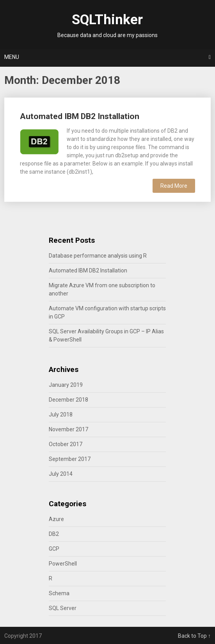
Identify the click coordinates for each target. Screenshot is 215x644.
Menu (12, 57)
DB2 (54, 534)
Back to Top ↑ (194, 636)
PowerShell (63, 564)
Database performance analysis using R (98, 256)
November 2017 (68, 429)
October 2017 (66, 444)
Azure (56, 519)
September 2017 (70, 459)
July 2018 (61, 415)
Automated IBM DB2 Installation (80, 116)
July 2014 (61, 474)
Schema (59, 593)
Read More (174, 186)
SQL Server (63, 608)
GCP (54, 549)
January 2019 (66, 385)
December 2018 (68, 400)
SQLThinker (107, 20)
